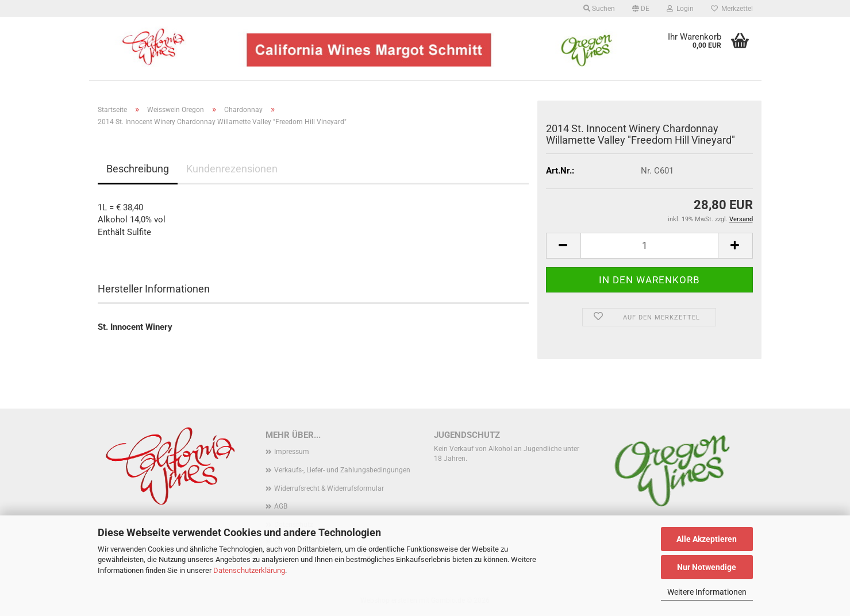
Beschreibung (138, 169)
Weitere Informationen (707, 592)
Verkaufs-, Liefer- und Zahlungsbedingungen (342, 470)
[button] (641, 9)
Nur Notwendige (707, 567)
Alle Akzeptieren (707, 539)
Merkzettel (732, 9)
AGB (281, 506)
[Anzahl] (649, 246)
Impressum (292, 452)
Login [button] (680, 9)
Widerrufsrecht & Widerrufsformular (329, 488)
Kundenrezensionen (232, 169)
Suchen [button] (599, 9)
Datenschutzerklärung (249, 570)
